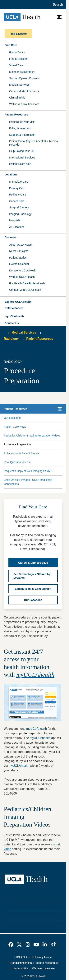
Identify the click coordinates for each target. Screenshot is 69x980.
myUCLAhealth (14, 316)
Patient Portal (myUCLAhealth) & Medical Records (34, 143)
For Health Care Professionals (27, 283)
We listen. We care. (44, 968)
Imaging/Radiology (20, 214)
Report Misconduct (47, 963)
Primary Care (17, 188)
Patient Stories (18, 258)
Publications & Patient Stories (21, 453)
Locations (11, 174)
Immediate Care (19, 182)
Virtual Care (16, 65)
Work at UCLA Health (22, 277)
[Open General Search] (57, 5)
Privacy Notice (43, 957)
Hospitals (15, 220)
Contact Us (12, 323)
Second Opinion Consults (24, 78)
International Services (22, 158)
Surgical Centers (19, 207)
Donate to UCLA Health (23, 270)
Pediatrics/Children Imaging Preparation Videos (32, 436)
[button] (33, 302)
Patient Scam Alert (20, 164)
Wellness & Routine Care (24, 104)
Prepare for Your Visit (22, 122)
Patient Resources (16, 115)
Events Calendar (19, 264)
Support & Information (22, 135)
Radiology (11, 339)
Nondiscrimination (21, 963)
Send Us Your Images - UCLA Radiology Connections (28, 482)
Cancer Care (17, 201)
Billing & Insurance (20, 128)
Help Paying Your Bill (22, 151)
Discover (10, 237)
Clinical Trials (17, 98)
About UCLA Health (21, 245)
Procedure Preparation (17, 444)
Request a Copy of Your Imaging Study (27, 471)
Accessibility (21, 968)
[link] (11, 945)
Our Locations (12, 418)
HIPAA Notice (22, 957)
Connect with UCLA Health (25, 290)
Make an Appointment (22, 72)
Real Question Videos (17, 462)
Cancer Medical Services (24, 91)
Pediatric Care (18, 195)
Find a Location (18, 59)
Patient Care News (15, 427)
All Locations (17, 227)
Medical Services (19, 85)
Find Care (11, 45)
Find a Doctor (17, 52)
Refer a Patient (14, 308)
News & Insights (19, 251)
